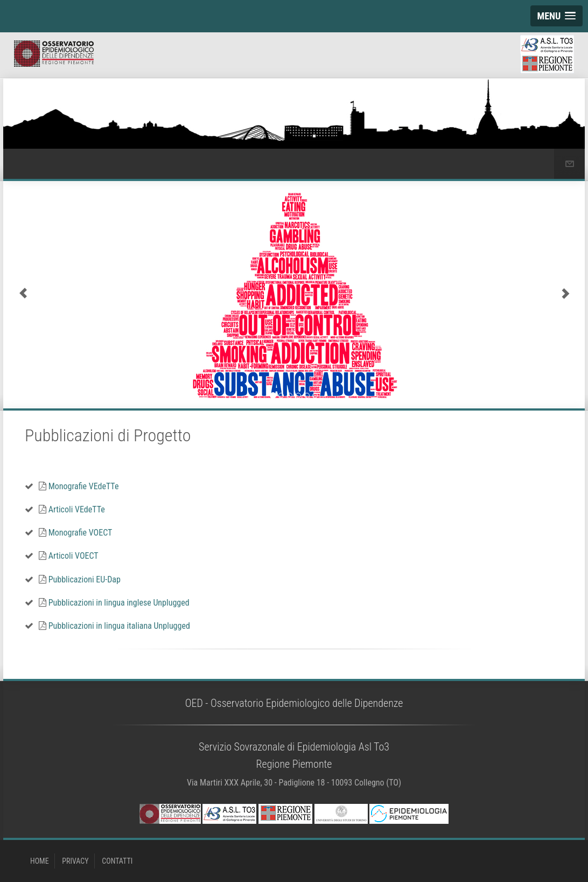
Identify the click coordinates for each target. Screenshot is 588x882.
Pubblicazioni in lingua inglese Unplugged (114, 603)
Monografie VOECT (75, 533)
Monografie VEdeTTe (79, 486)
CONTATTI (117, 861)
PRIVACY (75, 861)
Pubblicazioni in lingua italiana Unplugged (114, 626)
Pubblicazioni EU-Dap (80, 579)
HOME (40, 861)
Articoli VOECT (69, 556)
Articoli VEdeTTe (72, 509)
